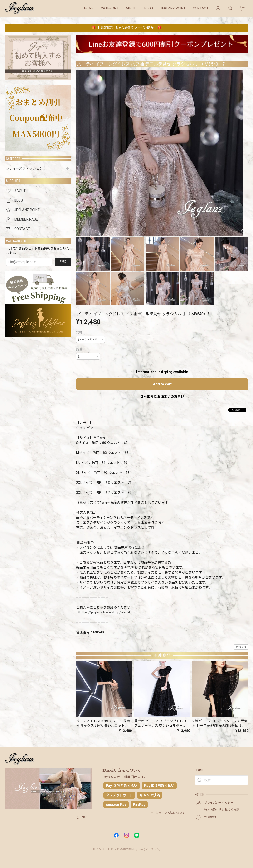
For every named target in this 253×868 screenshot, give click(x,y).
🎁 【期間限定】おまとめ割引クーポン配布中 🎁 (126, 28)
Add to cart (162, 384)
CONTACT (201, 8)
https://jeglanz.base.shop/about (105, 612)
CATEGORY (110, 8)
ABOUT (132, 8)
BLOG (149, 8)
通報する (241, 647)
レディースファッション (24, 168)
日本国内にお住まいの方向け (162, 396)
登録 (63, 262)
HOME (89, 8)
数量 (79, 350)
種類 (79, 333)
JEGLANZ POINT (173, 8)
